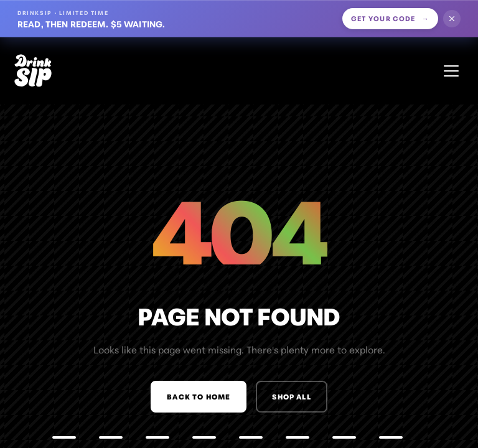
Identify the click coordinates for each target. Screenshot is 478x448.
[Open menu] (451, 71)
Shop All (291, 396)
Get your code (391, 18)
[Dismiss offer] (452, 19)
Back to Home (199, 396)
